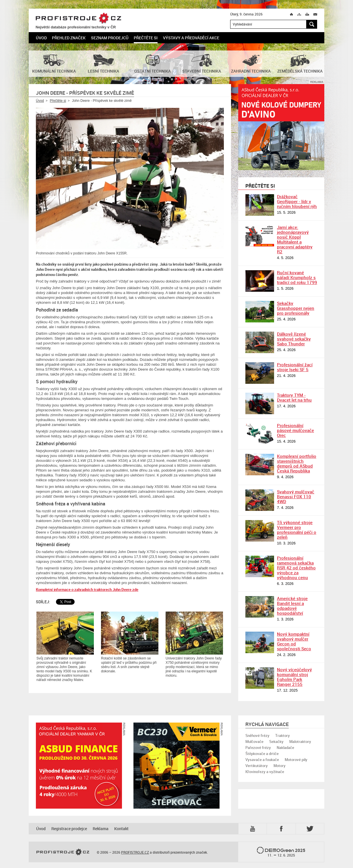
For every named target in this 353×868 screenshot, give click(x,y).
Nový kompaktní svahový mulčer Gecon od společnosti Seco (294, 641)
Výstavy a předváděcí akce (191, 38)
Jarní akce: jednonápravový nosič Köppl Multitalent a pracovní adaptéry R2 (295, 239)
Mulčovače (254, 742)
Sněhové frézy (257, 735)
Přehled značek (69, 38)
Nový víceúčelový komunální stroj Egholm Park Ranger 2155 (294, 677)
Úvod (41, 38)
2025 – (281, 852)
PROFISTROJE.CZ (78, 19)
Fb (282, 829)
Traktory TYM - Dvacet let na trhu (294, 397)
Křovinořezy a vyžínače (265, 772)
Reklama (101, 829)
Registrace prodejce (69, 829)
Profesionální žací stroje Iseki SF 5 (295, 367)
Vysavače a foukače (262, 760)
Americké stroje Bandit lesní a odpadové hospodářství (292, 606)
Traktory (283, 735)
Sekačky (276, 742)
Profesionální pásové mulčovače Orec (295, 430)
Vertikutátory (257, 766)
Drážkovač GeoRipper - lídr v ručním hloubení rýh (297, 201)
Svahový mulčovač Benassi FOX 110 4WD (296, 497)
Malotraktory (300, 742)
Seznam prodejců (110, 38)
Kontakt (121, 829)
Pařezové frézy (258, 748)
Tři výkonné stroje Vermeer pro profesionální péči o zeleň (297, 530)
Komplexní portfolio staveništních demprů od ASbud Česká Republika (297, 463)
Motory (280, 766)
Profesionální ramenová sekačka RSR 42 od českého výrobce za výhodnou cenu (296, 568)
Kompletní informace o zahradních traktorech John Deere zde (87, 589)
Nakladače (285, 748)
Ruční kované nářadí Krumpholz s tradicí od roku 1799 (297, 277)
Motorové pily (296, 760)
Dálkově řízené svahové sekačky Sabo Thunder (294, 339)
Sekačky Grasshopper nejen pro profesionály (296, 308)
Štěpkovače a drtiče (262, 754)
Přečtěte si (146, 38)
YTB (254, 829)
